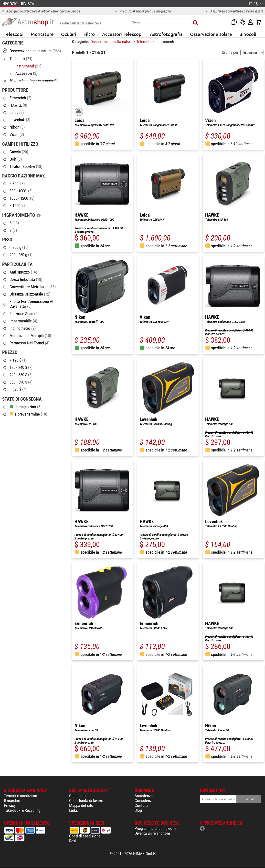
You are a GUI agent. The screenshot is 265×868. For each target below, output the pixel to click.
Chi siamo (77, 796)
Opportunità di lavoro (86, 801)
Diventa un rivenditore (152, 833)
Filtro (89, 34)
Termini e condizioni (20, 796)
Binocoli (248, 34)
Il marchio (12, 801)
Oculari (69, 34)
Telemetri (144, 42)
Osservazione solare (211, 34)
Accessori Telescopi (122, 34)
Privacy (10, 805)
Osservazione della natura (112, 42)
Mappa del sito (81, 805)
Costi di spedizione (85, 836)
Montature (42, 34)
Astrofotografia (166, 34)
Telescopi (14, 34)
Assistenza (144, 796)
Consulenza (144, 801)
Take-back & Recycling (22, 810)
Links (74, 810)
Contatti (141, 805)
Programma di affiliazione (155, 828)
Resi (73, 841)
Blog (138, 810)
